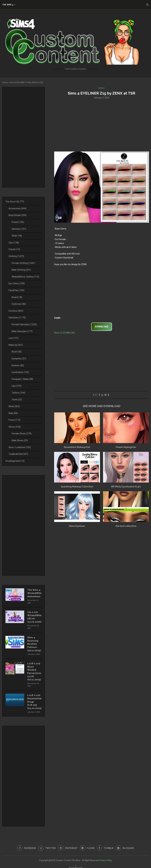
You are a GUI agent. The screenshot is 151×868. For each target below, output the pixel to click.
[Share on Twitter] (102, 395)
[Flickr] (88, 844)
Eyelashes (19, 359)
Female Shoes (22, 434)
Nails (13, 413)
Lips (17, 386)
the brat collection (126, 526)
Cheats (14, 249)
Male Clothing (21, 270)
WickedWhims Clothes (25, 277)
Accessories (17, 208)
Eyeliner (18, 365)
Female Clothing (23, 263)
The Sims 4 (8, 5)
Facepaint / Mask (22, 379)
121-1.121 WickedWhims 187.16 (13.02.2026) (34, 616)
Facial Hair (16, 290)
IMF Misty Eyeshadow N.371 (126, 487)
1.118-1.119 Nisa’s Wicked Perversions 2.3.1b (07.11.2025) (34, 669)
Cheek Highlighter (126, 447)
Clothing (16, 256)
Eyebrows (19, 304)
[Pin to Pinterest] (106, 395)
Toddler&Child (18, 454)
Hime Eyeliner (77, 526)
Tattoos (18, 393)
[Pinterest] (68, 844)
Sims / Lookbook (20, 447)
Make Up (16, 345)
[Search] (147, 5)
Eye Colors (17, 283)
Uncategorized (15, 461)
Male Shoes (20, 440)
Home (5, 82)
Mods (14, 406)
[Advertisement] (102, 125)
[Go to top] (76, 864)
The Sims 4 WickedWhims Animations (34, 593)
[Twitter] (46, 844)
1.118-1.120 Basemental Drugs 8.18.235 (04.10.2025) (34, 698)
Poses (15, 420)
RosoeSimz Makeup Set (77, 447)
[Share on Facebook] (99, 395)
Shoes (15, 427)
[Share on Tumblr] (108, 395)
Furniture (16, 311)
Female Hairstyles (24, 324)
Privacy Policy (105, 857)
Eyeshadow (20, 372)
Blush (17, 352)
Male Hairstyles (22, 331)
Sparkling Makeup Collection (77, 487)
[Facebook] (25, 844)
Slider (17, 236)
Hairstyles (17, 318)
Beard (17, 297)
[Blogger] (126, 844)
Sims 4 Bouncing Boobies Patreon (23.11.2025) (34, 642)
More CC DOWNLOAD (65, 333)
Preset (18, 222)
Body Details (18, 215)
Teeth (17, 400)
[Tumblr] (106, 844)
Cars (14, 243)
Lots (14, 338)
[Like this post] (96, 395)
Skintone (19, 229)
